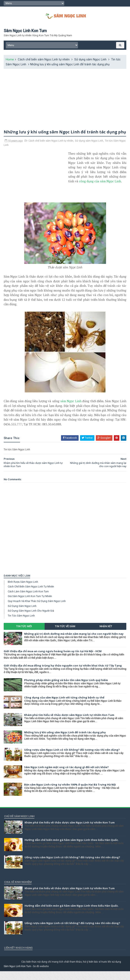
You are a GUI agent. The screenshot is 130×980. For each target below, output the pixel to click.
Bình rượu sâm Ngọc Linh (23, 591)
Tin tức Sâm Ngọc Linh (22, 624)
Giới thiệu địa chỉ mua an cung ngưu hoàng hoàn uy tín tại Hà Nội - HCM (53, 660)
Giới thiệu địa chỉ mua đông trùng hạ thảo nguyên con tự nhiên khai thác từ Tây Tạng (63, 675)
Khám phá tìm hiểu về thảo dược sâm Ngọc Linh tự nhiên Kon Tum (70, 724)
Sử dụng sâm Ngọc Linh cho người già (31, 620)
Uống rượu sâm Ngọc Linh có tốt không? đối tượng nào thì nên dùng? (72, 759)
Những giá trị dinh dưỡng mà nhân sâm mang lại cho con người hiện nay (74, 643)
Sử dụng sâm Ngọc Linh (91, 61)
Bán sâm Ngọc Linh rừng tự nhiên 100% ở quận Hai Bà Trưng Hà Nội (70, 793)
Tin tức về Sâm (65, 635)
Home (10, 61)
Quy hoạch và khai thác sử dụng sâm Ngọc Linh (37, 610)
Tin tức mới (24, 635)
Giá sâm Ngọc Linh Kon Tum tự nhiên (30, 605)
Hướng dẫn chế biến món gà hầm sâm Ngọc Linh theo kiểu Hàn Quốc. (72, 849)
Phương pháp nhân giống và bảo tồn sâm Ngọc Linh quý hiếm (66, 689)
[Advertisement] (65, 100)
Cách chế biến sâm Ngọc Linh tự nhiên (44, 61)
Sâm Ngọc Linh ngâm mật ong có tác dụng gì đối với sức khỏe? (67, 776)
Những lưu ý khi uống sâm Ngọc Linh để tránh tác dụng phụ (65, 741)
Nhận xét (106, 635)
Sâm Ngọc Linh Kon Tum (18, 975)
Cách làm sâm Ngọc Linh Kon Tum (29, 600)
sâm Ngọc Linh (71, 410)
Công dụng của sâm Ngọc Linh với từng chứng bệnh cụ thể (65, 706)
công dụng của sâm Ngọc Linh (100, 190)
